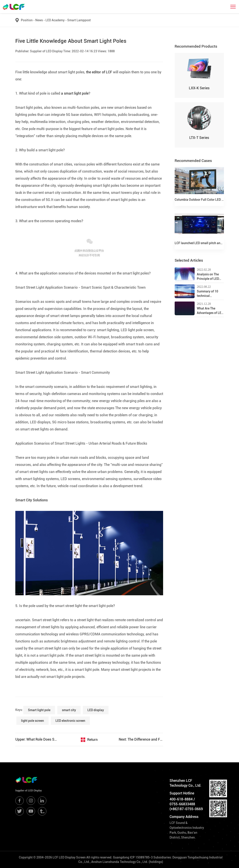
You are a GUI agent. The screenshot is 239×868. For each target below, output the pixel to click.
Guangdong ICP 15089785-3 (133, 857)
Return (92, 740)
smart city (69, 710)
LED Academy (56, 20)
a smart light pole (74, 93)
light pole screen (33, 721)
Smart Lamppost (79, 20)
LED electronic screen (70, 721)
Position (27, 20)
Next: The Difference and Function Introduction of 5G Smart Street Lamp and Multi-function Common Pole (141, 739)
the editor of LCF (99, 72)
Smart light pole (39, 710)
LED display (96, 710)
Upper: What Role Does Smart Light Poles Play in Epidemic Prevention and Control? (38, 739)
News (40, 20)
